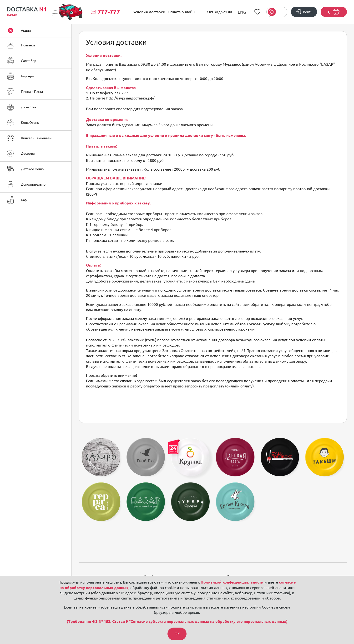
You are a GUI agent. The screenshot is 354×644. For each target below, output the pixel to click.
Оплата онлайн (181, 12)
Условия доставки (149, 12)
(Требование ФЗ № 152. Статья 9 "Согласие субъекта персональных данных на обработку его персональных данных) (177, 621)
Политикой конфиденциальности (232, 582)
